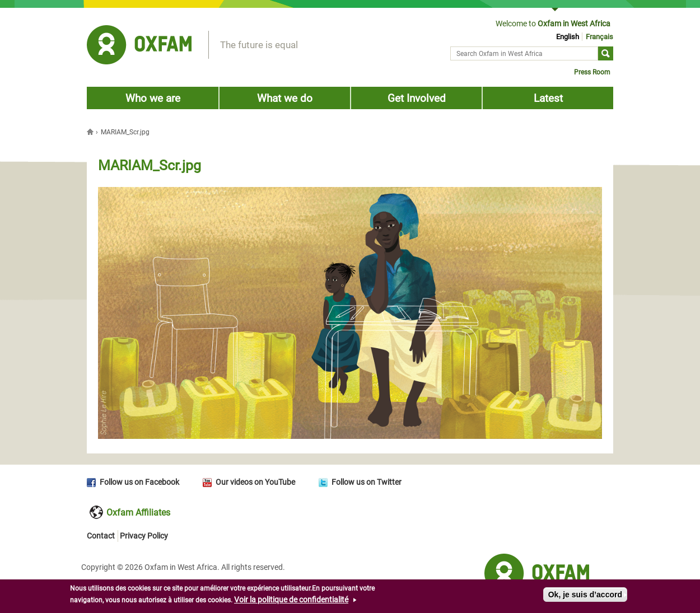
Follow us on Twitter (367, 482)
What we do (285, 98)
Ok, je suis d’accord (585, 596)
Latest (548, 98)
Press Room (592, 72)
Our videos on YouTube (255, 482)
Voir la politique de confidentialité (291, 601)
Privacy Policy (144, 536)
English (568, 37)
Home (91, 132)
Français (599, 37)
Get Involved (417, 98)
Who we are (153, 98)
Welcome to (553, 24)
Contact (101, 536)
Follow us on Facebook (139, 482)
